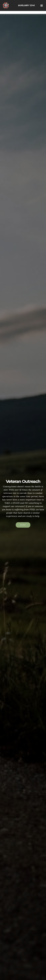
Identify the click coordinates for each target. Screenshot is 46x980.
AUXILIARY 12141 (26, 5)
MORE (23, 525)
